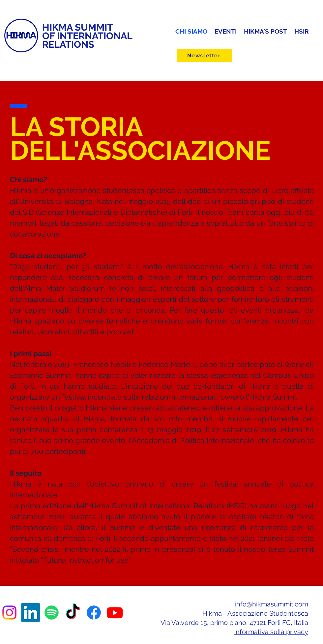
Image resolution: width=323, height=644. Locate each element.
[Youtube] (115, 613)
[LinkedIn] (30, 613)
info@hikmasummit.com (272, 604)
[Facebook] (94, 613)
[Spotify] (52, 613)
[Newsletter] (205, 55)
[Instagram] (9, 613)
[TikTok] (73, 613)
